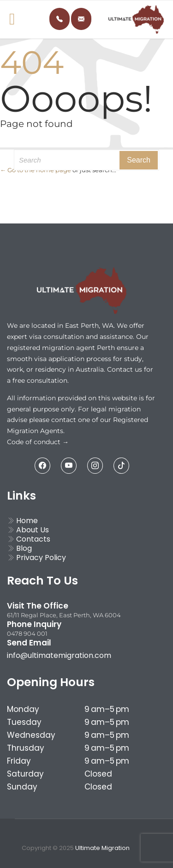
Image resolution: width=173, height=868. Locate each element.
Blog (19, 548)
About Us (28, 530)
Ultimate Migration (102, 848)
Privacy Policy (36, 558)
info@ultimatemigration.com (59, 655)
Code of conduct (35, 442)
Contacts (29, 539)
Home (22, 521)
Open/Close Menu (9, 20)
